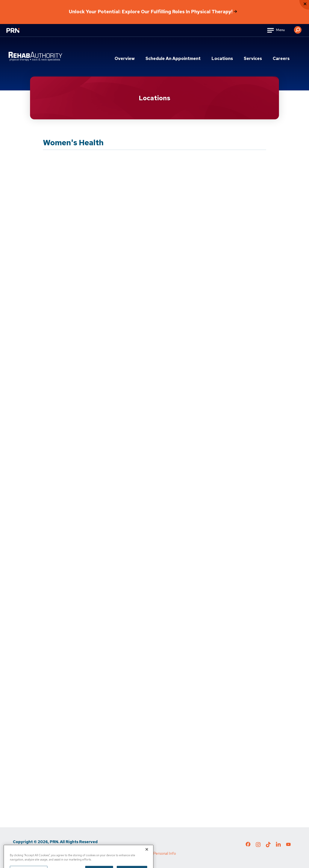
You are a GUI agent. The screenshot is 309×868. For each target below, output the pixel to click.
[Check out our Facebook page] (248, 845)
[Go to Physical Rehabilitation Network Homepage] (18, 33)
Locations (222, 58)
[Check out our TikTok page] (268, 846)
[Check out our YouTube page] (288, 845)
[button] (298, 28)
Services (253, 58)
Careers (281, 58)
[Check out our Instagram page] (258, 846)
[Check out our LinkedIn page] (278, 846)
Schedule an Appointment (173, 58)
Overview (125, 58)
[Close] (147, 856)
